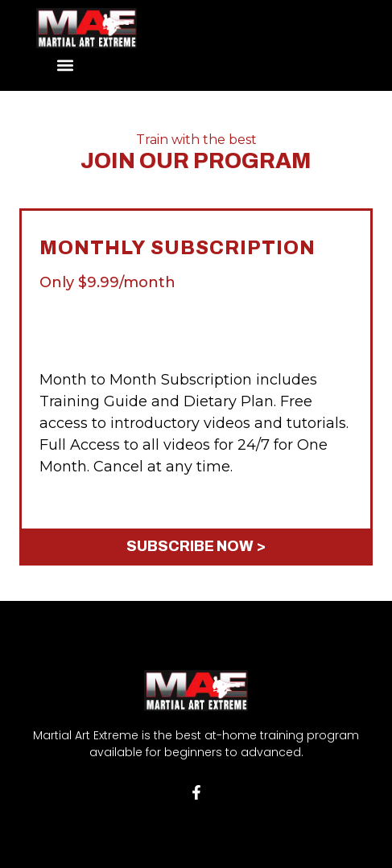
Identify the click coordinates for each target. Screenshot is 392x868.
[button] (66, 66)
